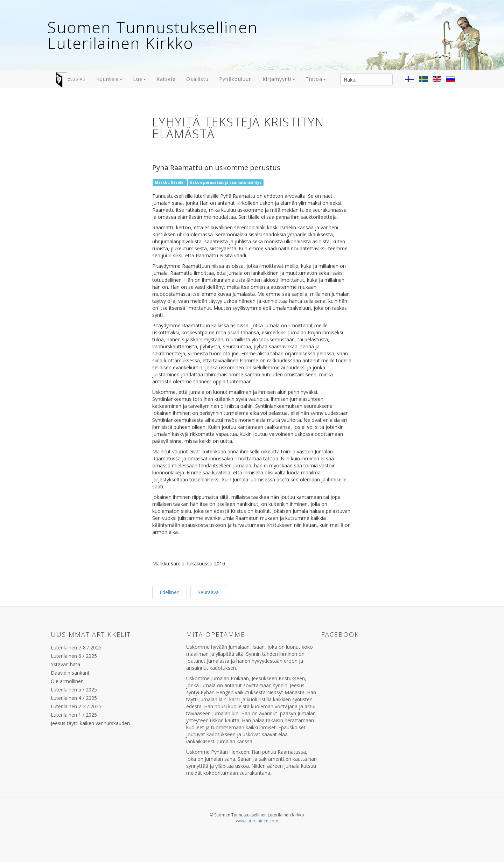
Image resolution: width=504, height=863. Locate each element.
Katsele (166, 79)
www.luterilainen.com (257, 821)
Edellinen (170, 592)
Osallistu (197, 79)
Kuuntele (109, 79)
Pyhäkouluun (236, 79)
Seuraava (208, 592)
